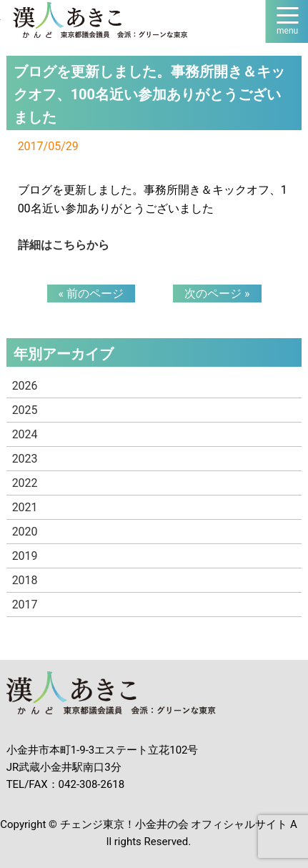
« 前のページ (91, 294)
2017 (25, 605)
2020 (25, 532)
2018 (25, 580)
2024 (25, 434)
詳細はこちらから (64, 245)
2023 (25, 459)
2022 (25, 483)
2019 (25, 556)
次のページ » (217, 294)
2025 (25, 410)
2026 (25, 386)
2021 (25, 507)
